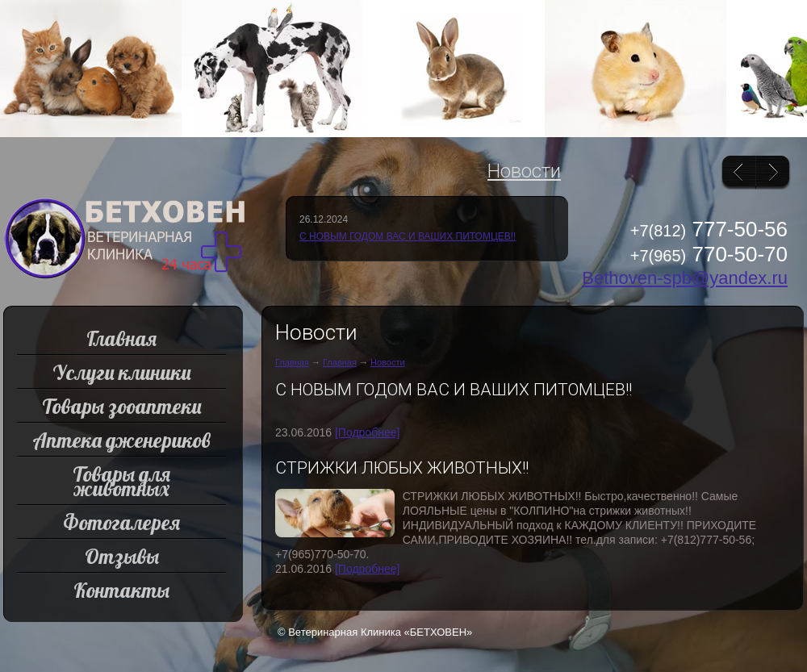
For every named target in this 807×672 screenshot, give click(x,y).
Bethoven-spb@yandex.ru (685, 278)
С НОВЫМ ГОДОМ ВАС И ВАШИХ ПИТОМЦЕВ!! (408, 236)
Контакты (121, 590)
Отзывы (122, 556)
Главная (292, 362)
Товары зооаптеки (122, 406)
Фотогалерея (121, 522)
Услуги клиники (122, 372)
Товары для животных (121, 481)
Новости (524, 171)
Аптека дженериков (121, 440)
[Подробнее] (367, 432)
